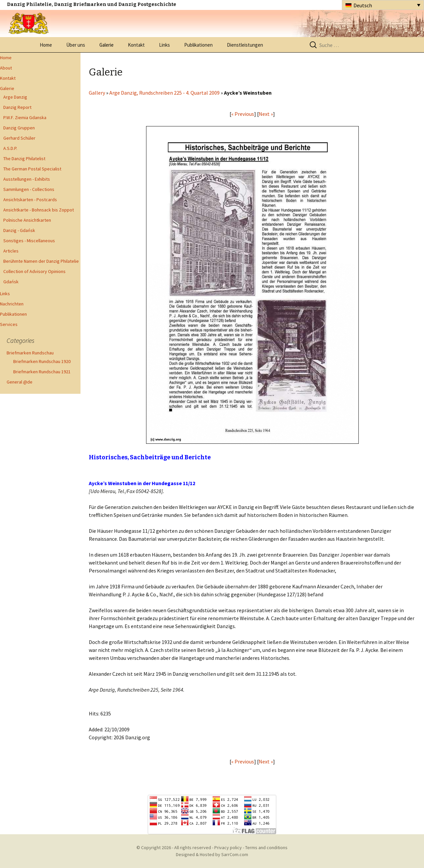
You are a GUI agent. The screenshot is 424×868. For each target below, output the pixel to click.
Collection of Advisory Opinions (34, 271)
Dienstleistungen (245, 45)
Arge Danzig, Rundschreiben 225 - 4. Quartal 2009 (164, 93)
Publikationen (198, 45)
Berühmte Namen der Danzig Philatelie (41, 261)
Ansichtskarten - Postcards (30, 200)
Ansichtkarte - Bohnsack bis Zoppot (39, 210)
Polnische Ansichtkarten (27, 220)
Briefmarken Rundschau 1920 (42, 361)
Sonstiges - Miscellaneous (29, 241)
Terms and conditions (266, 847)
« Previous (243, 114)
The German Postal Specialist (32, 169)
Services (9, 324)
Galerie (106, 45)
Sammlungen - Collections (29, 189)
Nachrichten (12, 304)
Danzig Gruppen (19, 128)
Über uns (76, 45)
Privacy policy (228, 847)
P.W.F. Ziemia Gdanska (25, 117)
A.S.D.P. (10, 148)
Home (46, 45)
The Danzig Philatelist (24, 159)
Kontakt (136, 45)
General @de (20, 382)
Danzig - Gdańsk (19, 230)
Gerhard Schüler (19, 138)
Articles (11, 251)
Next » (266, 114)
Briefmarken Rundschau (30, 353)
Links (164, 45)
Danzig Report (17, 107)
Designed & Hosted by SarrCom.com (212, 854)
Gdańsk (11, 282)
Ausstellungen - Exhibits (27, 179)
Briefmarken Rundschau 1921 (42, 372)
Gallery (97, 93)
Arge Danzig (15, 97)
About (6, 68)
